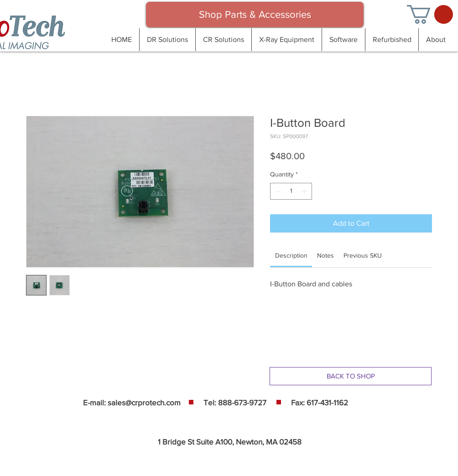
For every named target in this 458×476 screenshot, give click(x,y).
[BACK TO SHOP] (351, 376)
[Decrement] (277, 191)
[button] (430, 14)
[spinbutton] (291, 191)
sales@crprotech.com (144, 402)
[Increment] (305, 191)
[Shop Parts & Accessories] (255, 15)
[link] (291, 255)
